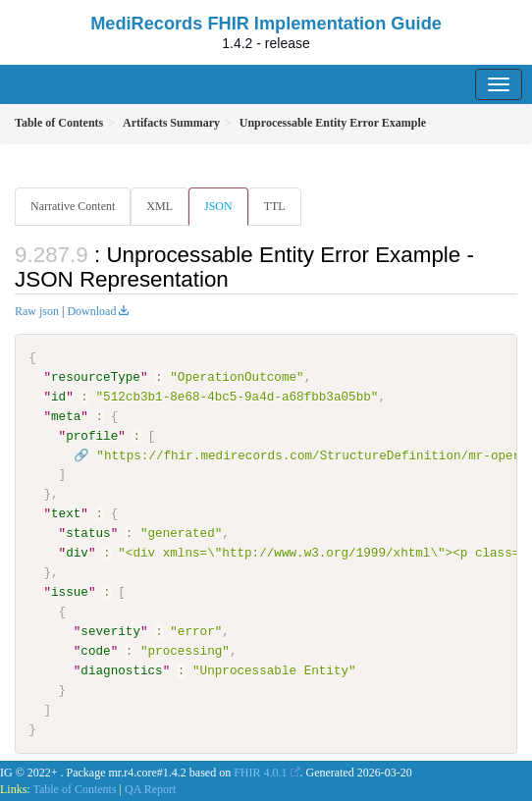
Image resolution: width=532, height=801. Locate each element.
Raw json (37, 311)
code (95, 651)
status (88, 533)
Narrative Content (73, 206)
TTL (275, 206)
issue (70, 592)
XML (160, 206)
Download (91, 311)
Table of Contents (74, 788)
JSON (218, 206)
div (77, 553)
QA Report (150, 788)
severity (110, 631)
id (58, 397)
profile (92, 436)
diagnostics (121, 670)
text (66, 513)
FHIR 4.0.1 (260, 772)
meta (66, 416)
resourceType (96, 377)
